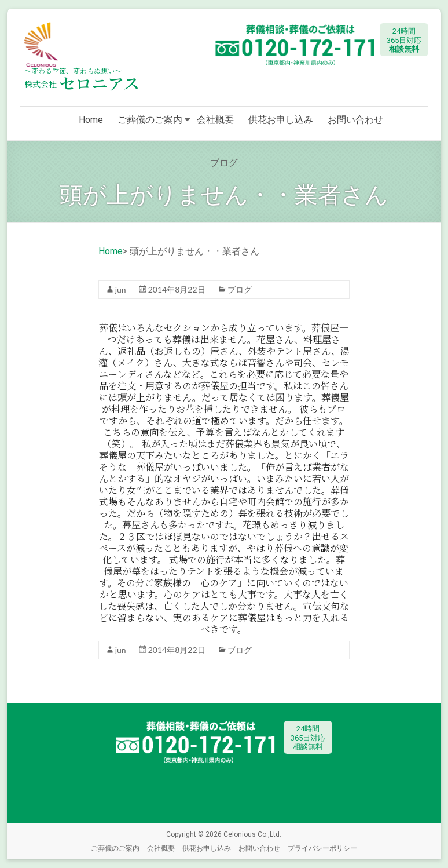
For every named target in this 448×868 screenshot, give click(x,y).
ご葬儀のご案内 (150, 120)
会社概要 (215, 120)
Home (91, 120)
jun (121, 289)
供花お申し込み (281, 120)
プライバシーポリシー (322, 848)
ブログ (240, 289)
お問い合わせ (355, 120)
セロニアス (82, 83)
